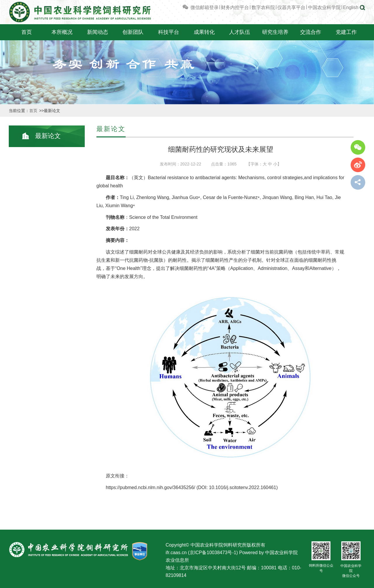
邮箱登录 (209, 7)
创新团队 (133, 32)
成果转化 (204, 32)
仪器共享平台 (291, 7)
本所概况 (62, 32)
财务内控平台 (235, 7)
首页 (27, 32)
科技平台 (169, 32)
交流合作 (311, 32)
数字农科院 (263, 7)
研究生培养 (275, 32)
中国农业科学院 (324, 7)
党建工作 (346, 32)
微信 (191, 7)
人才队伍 (240, 32)
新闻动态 (98, 32)
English (351, 7)
